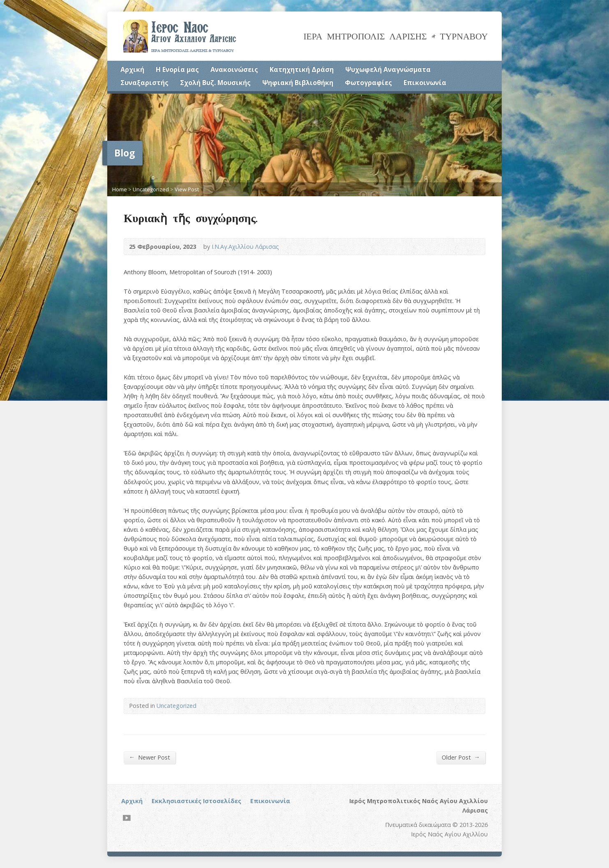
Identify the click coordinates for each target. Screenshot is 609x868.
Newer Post (150, 757)
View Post (187, 189)
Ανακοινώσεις (234, 69)
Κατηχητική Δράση (302, 69)
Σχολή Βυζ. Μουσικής (215, 83)
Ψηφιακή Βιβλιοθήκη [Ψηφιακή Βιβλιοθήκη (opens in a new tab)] (298, 83)
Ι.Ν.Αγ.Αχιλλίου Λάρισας (245, 247)
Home (120, 189)
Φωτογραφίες (368, 83)
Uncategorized (151, 189)
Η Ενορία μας (177, 69)
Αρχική (132, 69)
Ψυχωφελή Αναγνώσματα (388, 69)
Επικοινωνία (425, 83)
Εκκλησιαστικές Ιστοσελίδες (196, 801)
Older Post (461, 757)
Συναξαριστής (144, 83)
